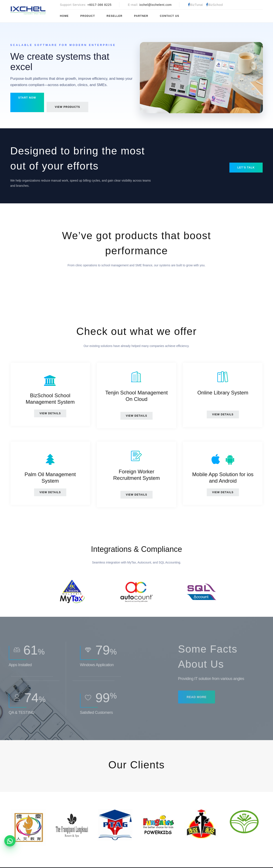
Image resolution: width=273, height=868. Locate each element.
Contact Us (170, 16)
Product (88, 16)
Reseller (115, 16)
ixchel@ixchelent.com (156, 5)
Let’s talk (246, 168)
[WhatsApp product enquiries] (10, 841)
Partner (141, 16)
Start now (27, 98)
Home (64, 16)
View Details (50, 413)
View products (67, 107)
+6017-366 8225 (99, 5)
